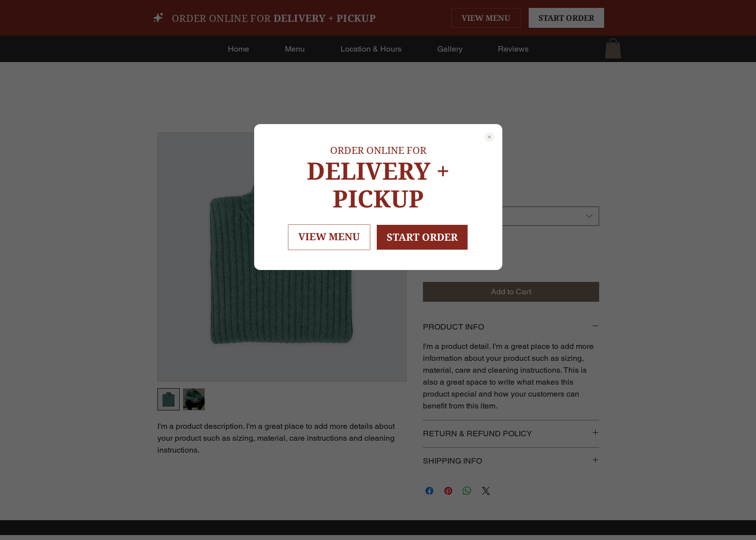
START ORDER (422, 237)
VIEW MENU (329, 236)
